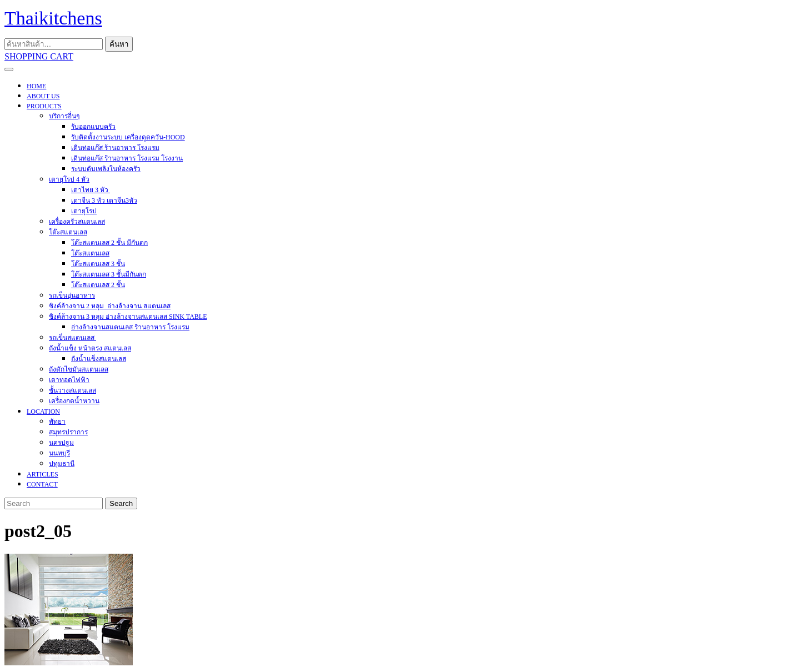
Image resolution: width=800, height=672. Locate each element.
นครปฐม (61, 443)
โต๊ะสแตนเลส (68, 232)
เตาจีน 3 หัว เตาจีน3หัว (104, 200)
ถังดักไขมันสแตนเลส (79, 369)
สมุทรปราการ (68, 432)
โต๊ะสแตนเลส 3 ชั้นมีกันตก (109, 274)
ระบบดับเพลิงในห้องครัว (106, 169)
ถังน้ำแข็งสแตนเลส (99, 359)
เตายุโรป (84, 211)
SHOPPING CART (39, 56)
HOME (36, 86)
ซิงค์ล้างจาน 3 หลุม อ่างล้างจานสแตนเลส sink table (128, 317)
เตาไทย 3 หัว (91, 190)
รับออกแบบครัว (93, 127)
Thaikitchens (53, 18)
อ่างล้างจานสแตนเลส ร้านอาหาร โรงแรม (130, 327)
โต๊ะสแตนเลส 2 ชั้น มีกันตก (109, 243)
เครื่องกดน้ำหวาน (74, 401)
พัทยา (57, 422)
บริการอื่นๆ (64, 116)
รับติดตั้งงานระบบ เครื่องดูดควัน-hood (128, 137)
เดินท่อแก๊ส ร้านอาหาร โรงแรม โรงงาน (127, 158)
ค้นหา (119, 44)
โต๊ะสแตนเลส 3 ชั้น (98, 264)
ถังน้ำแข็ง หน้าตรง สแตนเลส (90, 348)
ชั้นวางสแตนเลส (72, 390)
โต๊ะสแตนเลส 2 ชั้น (98, 285)
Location (43, 412)
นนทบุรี (59, 453)
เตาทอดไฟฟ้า (69, 380)
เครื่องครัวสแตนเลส (77, 222)
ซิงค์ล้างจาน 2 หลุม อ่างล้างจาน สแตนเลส (110, 306)
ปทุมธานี (62, 464)
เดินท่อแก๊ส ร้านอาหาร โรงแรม (115, 148)
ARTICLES (42, 474)
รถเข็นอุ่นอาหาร (72, 295)
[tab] (9, 69)
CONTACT (42, 484)
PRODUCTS (44, 106)
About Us (43, 96)
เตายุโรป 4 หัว (69, 179)
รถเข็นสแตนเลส (72, 338)
